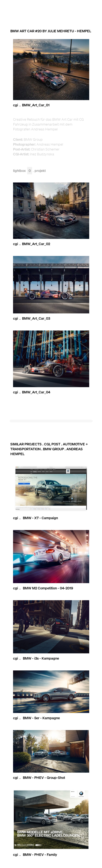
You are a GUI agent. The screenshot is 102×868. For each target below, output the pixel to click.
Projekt (40, 171)
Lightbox (23, 171)
